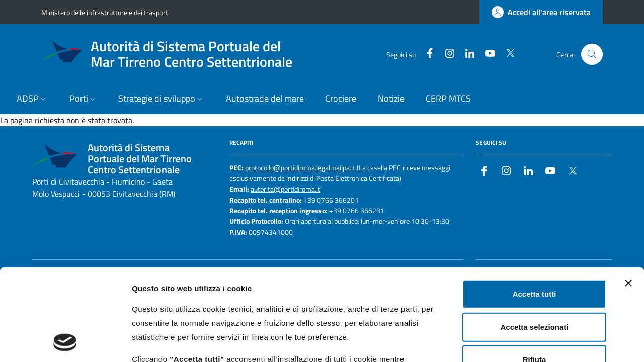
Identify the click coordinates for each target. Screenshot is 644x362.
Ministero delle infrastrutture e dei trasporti (105, 12)
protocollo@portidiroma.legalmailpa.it (300, 168)
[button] (32, 99)
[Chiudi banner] (628, 198)
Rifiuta (535, 274)
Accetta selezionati (534, 241)
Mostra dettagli (529, 342)
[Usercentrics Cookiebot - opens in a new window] (65, 342)
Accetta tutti (535, 208)
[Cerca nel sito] (592, 55)
